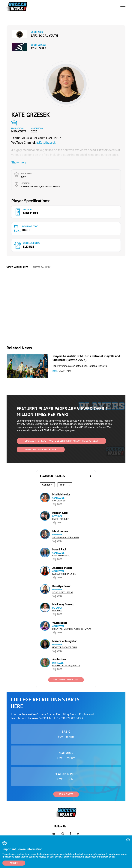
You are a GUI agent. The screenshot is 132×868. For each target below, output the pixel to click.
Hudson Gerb (60, 513)
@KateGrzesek (46, 143)
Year (62, 485)
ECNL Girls (39, 48)
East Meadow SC (61, 556)
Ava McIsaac (59, 659)
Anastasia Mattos (62, 568)
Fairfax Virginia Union (64, 574)
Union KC (57, 611)
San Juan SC (59, 501)
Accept (14, 863)
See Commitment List (66, 680)
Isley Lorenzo (60, 531)
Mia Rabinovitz (61, 494)
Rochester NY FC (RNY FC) (66, 666)
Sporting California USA (66, 537)
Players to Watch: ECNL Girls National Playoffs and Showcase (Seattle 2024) (86, 358)
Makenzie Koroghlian (65, 641)
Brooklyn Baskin (62, 586)
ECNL (55, 371)
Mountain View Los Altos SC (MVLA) (72, 629)
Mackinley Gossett (63, 604)
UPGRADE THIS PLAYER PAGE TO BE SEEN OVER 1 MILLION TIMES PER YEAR (61, 441)
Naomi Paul (59, 549)
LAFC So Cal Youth (44, 36)
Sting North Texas (63, 592)
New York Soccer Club (65, 647)
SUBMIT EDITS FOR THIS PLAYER (41, 450)
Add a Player (66, 794)
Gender (46, 485)
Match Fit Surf (60, 519)
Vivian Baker (60, 623)
